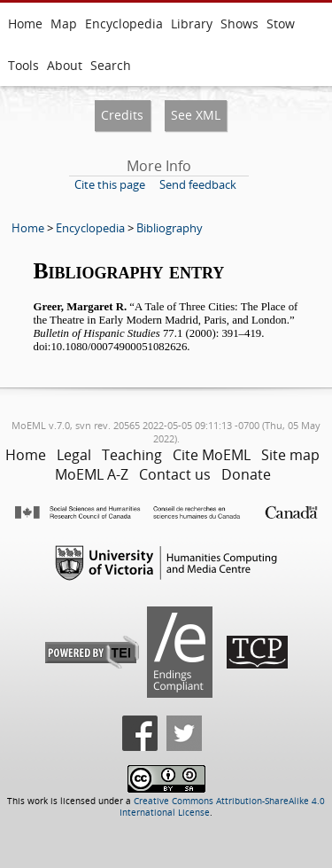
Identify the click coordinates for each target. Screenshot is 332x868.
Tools (23, 65)
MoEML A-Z (92, 474)
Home (25, 23)
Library (192, 23)
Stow (281, 23)
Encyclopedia (124, 23)
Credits (122, 115)
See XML (196, 115)
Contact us (175, 474)
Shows (239, 23)
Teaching (132, 455)
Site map (290, 455)
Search (111, 65)
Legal (74, 455)
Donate (246, 474)
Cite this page (110, 184)
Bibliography (170, 228)
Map (64, 23)
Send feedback (198, 184)
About (65, 65)
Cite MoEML (212, 455)
